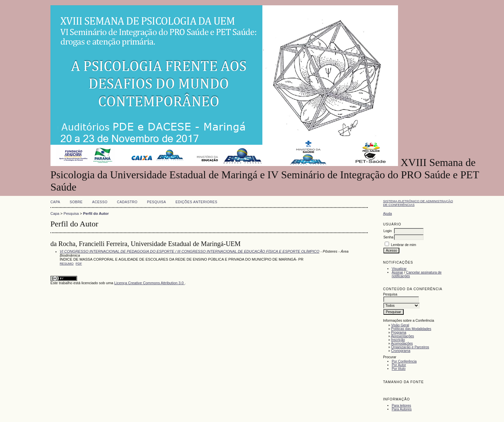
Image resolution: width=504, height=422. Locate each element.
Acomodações (402, 343)
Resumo (67, 263)
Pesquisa (156, 202)
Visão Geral (400, 325)
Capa (55, 202)
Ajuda (388, 214)
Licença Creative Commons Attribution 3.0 (150, 283)
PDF (79, 263)
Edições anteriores (196, 202)
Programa (399, 333)
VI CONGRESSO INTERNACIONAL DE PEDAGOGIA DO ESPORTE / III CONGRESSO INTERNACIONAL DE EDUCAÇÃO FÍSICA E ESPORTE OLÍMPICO (190, 251)
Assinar (398, 272)
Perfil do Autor (96, 213)
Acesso (100, 202)
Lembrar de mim (404, 245)
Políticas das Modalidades (411, 329)
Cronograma (401, 351)
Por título (399, 369)
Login (388, 231)
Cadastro (127, 202)
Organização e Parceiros (410, 347)
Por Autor (399, 365)
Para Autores (402, 409)
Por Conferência (404, 361)
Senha (388, 237)
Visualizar (399, 269)
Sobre (76, 202)
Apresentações (403, 336)
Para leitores (401, 406)
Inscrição (398, 340)
